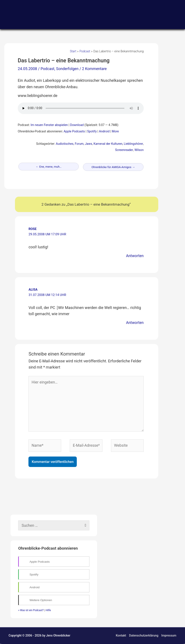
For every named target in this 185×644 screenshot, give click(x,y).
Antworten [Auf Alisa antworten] (135, 323)
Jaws (88, 144)
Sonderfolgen (68, 69)
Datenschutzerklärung (144, 636)
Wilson (139, 150)
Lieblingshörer (133, 144)
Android (105, 131)
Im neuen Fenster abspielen (49, 125)
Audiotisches (64, 144)
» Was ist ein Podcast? (31, 611)
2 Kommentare (96, 69)
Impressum (169, 636)
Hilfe (48, 611)
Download (77, 125)
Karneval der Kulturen (108, 144)
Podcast (48, 69)
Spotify (92, 131)
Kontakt (121, 636)
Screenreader (124, 150)
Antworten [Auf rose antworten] (135, 256)
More (116, 131)
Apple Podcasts (74, 131)
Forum (79, 144)
